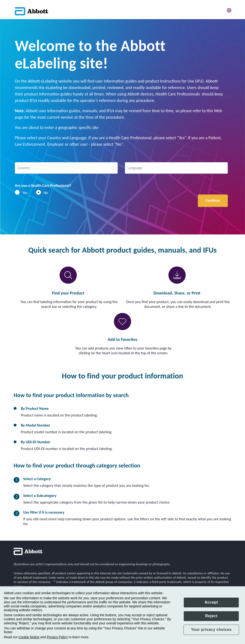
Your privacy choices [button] (211, 630)
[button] (229, 9)
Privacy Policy (57, 637)
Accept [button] (211, 602)
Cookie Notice (29, 637)
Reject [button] (211, 616)
